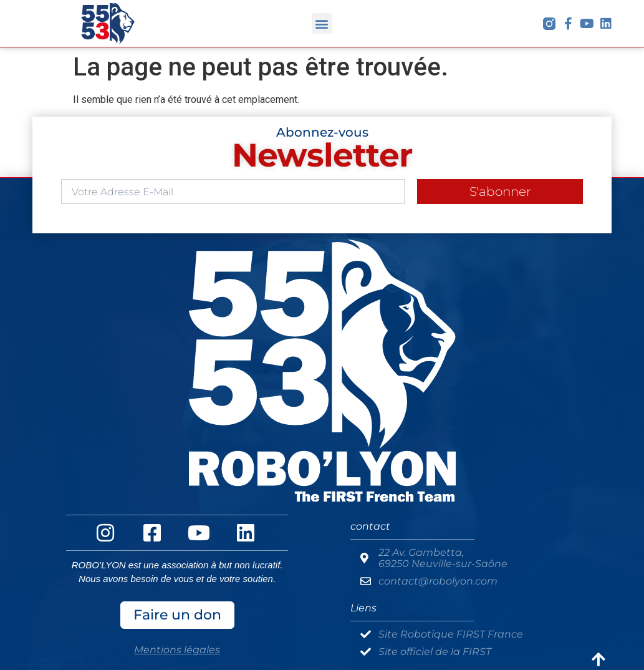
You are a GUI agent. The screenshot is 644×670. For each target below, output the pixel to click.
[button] (322, 23)
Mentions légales (177, 650)
